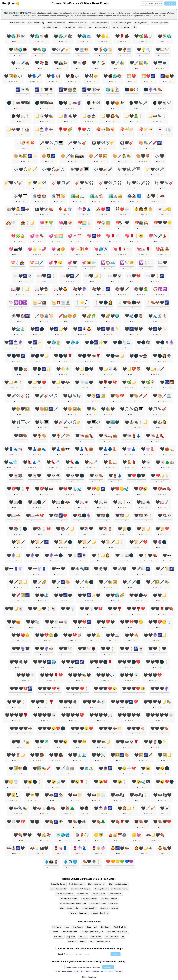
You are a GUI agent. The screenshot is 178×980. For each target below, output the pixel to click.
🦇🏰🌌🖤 (16, 848)
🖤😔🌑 (162, 768)
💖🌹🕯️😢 (134, 236)
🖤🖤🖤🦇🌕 (110, 728)
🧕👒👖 (61, 848)
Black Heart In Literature (78, 23)
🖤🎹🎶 (94, 422)
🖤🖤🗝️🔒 (21, 742)
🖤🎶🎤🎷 (61, 50)
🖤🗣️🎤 (34, 76)
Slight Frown (105, 927)
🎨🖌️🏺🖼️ (98, 156)
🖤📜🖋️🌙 (87, 542)
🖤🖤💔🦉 (72, 635)
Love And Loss (69, 27)
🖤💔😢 (141, 489)
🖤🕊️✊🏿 (80, 63)
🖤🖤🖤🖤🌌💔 (124, 702)
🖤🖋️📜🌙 (18, 582)
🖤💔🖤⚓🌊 (70, 489)
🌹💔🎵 (84, 129)
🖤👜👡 (167, 449)
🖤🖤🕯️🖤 (157, 649)
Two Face (54, 932)
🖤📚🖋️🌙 (65, 529)
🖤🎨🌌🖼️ (96, 396)
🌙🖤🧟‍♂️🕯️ (134, 116)
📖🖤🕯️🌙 (20, 289)
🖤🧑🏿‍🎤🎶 (72, 76)
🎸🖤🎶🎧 (84, 183)
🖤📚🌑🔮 (82, 515)
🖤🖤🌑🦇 (138, 595)
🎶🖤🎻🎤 (103, 169)
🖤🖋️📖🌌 (141, 569)
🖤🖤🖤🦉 (136, 728)
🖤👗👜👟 (37, 449)
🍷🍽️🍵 (165, 129)
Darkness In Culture (89, 908)
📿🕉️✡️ (160, 289)
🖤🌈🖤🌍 (110, 316)
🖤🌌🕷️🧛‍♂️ (82, 329)
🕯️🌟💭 (82, 302)
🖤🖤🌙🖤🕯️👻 (42, 609)
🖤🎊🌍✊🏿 (18, 50)
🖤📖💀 (101, 502)
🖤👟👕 (11, 462)
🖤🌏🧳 (73, 342)
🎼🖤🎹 (20, 196)
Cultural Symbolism (17, 23)
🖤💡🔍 (143, 50)
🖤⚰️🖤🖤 (23, 835)
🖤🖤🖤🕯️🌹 (42, 702)
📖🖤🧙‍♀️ (42, 289)
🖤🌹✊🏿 (122, 36)
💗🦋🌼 (58, 249)
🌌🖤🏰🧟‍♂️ (68, 90)
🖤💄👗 (115, 476)
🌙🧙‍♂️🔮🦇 (44, 129)
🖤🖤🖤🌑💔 (129, 662)
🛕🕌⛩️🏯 (118, 835)
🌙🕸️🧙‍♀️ (89, 116)
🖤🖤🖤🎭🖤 (80, 675)
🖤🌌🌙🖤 (59, 329)
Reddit (103, 971)
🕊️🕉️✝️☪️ (18, 302)
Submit (116, 954)
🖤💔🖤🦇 (44, 489)
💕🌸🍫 (37, 236)
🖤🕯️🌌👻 (77, 555)
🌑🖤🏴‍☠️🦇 (44, 103)
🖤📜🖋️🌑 (63, 542)
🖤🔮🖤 (32, 555)
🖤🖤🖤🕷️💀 (94, 702)
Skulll (91, 941)
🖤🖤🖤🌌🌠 (73, 662)
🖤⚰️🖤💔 (162, 822)
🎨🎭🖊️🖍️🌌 (150, 143)
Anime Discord (96, 937)
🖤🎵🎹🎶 (21, 422)
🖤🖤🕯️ (108, 649)
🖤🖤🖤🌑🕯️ (157, 662)
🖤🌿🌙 (129, 382)
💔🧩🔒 (18, 236)
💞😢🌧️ (89, 263)
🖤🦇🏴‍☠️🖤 (162, 795)
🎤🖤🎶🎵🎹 (51, 143)
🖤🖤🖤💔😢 (134, 689)
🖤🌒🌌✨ (42, 369)
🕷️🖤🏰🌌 (21, 316)
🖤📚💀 (165, 515)
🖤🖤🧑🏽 (37, 755)
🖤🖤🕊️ (65, 649)
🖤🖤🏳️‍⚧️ (33, 622)
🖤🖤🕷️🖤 (19, 662)
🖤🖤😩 (61, 742)
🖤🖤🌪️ (68, 609)
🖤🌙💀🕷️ (108, 369)
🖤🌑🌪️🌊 (122, 342)
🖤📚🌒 (103, 515)
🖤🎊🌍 (165, 36)
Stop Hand (71, 937)
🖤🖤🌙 (160, 595)
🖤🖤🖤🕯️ (16, 702)
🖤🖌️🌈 (40, 582)
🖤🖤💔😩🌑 (46, 635)
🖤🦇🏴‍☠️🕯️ (139, 795)
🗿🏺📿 (82, 835)
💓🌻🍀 (46, 223)
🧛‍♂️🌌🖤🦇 (120, 848)
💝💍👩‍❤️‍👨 (18, 263)
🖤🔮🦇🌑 (54, 555)
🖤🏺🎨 (40, 436)
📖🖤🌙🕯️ (94, 276)
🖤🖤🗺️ (42, 742)
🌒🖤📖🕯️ (21, 116)
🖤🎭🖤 (108, 409)
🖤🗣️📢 (53, 76)
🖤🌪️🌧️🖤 (84, 382)
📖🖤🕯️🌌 (155, 276)
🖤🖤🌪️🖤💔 (91, 609)
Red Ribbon (59, 937)
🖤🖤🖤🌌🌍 (44, 662)
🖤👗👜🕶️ (61, 449)
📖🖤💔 (134, 276)
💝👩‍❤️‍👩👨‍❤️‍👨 (162, 249)
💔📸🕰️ (141, 223)
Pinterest (96, 971)
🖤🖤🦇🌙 (101, 742)
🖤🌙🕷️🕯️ (13, 382)
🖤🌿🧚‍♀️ (148, 382)
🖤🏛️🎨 (82, 50)
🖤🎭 (91, 409)
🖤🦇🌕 (75, 795)
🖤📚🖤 (86, 529)
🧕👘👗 (80, 848)
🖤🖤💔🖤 (106, 622)
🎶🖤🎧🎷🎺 (26, 169)
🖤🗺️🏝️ (86, 768)
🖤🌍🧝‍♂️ (54, 342)
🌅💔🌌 (148, 76)
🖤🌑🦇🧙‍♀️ (138, 356)
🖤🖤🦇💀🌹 (127, 742)
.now (9, 3)
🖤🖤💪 (94, 635)
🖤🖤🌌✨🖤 (89, 595)
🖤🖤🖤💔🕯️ (77, 689)
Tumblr (110, 971)
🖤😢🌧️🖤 (56, 782)
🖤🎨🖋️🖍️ (138, 396)
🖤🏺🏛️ (124, 50)
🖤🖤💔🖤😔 (132, 622)
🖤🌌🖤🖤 (134, 329)
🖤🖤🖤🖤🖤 (129, 715)
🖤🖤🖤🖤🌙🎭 (157, 702)
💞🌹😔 (56, 263)
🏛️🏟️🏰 (39, 196)
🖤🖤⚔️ (99, 755)
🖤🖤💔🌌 (82, 622)
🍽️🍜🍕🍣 (26, 143)
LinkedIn (87, 971)
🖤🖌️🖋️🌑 (132, 582)
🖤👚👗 (129, 449)
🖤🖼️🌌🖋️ (143, 755)
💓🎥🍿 (65, 223)
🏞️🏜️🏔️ (77, 196)
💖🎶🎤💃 (158, 236)
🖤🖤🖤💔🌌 (21, 689)
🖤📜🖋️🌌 (40, 542)
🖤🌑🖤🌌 (16, 356)
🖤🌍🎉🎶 (16, 36)
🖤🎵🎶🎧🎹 (132, 409)
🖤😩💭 (13, 795)
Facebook (78, 971)
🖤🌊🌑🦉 (134, 316)
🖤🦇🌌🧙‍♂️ (54, 795)
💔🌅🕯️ (84, 223)
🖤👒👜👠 (84, 436)
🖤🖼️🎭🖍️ (42, 768)
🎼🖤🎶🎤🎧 (138, 183)
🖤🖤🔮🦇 (44, 649)
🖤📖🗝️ (162, 502)
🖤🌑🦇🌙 (115, 356)
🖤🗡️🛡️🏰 (65, 768)
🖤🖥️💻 (160, 63)
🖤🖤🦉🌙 (16, 755)
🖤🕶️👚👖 (37, 569)
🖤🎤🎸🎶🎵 (46, 396)
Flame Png (72, 941)
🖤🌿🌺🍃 (143, 36)
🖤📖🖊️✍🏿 (20, 63)
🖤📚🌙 (122, 515)
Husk (67, 927)
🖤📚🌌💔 (58, 515)
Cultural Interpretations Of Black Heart (104, 903)
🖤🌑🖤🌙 (40, 356)
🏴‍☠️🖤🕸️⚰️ (44, 209)
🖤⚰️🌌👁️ (54, 822)
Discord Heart (92, 927)
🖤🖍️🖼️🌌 (21, 595)
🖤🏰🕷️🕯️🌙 (136, 422)
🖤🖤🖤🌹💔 (51, 675)
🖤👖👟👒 (13, 449)
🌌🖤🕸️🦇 (91, 90)
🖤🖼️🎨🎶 (13, 76)
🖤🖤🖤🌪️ (26, 675)
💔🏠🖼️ (103, 223)
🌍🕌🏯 (113, 90)
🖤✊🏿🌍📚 (113, 76)
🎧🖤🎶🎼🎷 (103, 143)
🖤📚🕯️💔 (42, 529)
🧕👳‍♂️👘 (99, 848)
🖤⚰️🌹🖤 (120, 822)
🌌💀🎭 (23, 90)
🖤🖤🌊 (42, 595)
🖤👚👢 (148, 449)
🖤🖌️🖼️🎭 (139, 63)
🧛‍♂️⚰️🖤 (165, 848)
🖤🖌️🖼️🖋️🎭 (157, 582)
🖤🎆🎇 (167, 382)
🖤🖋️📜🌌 (165, 569)
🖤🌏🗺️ (84, 36)
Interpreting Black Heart (100, 913)
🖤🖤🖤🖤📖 (101, 715)
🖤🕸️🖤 (120, 569)
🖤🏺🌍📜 (103, 50)
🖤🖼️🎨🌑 (18, 768)
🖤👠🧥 (72, 462)
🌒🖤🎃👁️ (115, 103)
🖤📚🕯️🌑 (18, 529)
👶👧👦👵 (143, 209)
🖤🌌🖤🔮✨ (108, 329)
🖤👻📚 (16, 476)
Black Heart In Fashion (120, 27)
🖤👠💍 (53, 462)
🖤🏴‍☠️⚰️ (21, 436)
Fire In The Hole (120, 927)
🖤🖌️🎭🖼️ (108, 582)
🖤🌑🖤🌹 (63, 356)
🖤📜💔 (162, 529)
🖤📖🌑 (16, 502)
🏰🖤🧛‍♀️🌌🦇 (18, 209)
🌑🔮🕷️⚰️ (153, 90)
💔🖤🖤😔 (163, 223)
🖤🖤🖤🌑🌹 (101, 662)
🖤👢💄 (129, 462)
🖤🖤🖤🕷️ (68, 702)
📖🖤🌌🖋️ (70, 276)
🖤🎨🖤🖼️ (21, 409)
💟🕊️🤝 (127, 263)
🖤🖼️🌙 (165, 755)
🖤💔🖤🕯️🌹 (18, 489)
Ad (123, 937)
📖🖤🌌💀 (23, 276)
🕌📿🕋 (40, 302)
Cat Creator (57, 927)
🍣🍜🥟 (127, 129)
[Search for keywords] (152, 3)
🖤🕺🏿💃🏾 (99, 63)
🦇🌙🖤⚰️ (155, 835)
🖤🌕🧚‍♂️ (63, 369)
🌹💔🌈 (65, 129)
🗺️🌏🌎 (63, 835)
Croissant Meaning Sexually (117, 932)
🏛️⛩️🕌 (58, 196)
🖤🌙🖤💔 (37, 382)
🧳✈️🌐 (70, 862)
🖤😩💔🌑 (165, 782)
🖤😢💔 (101, 782)
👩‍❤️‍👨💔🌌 (103, 209)
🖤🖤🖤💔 (153, 675)
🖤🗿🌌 (105, 768)
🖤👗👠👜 (84, 449)
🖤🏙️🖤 (113, 422)
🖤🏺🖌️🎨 (61, 436)
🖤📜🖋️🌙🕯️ (113, 542)
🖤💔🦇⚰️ (162, 489)
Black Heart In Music (89, 899)
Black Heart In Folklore (109, 899)
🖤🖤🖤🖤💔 (73, 715)
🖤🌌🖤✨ (157, 329)
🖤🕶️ (167, 555)
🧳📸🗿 (51, 862)
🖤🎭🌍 (39, 50)
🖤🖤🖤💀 (129, 675)
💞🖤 (72, 263)
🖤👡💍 (91, 462)
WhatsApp (119, 971)
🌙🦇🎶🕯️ (157, 116)
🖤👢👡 (110, 462)
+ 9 (134, 27)
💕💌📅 (75, 236)
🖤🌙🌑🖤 (84, 369)
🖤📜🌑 (124, 529)
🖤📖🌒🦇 (61, 502)
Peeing (83, 941)
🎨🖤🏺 (143, 156)
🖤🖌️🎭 (118, 63)
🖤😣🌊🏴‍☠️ (141, 782)
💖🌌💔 (94, 236)
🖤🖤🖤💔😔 (105, 689)
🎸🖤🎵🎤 (61, 183)
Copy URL (108, 967)
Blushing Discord (103, 941)
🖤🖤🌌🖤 (63, 595)
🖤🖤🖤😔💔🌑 (51, 728)
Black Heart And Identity (69, 908)
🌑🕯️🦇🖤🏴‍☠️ (18, 103)
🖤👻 (146, 462)
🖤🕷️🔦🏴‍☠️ (80, 569)
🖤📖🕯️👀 (122, 502)
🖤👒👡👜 (108, 436)
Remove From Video (69, 932)
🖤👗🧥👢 (108, 449)
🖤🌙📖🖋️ (155, 369)
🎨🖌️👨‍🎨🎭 (122, 156)
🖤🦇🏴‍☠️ (118, 795)
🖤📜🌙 (143, 529)
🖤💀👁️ (54, 476)
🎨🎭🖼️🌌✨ (25, 156)
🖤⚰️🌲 (99, 822)
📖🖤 (163, 263)
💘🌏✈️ (101, 249)
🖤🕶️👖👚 (13, 569)
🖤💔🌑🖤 (136, 476)
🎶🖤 (160, 156)
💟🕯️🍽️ (146, 263)
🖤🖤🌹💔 (136, 609)
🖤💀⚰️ (96, 476)
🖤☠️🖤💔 (16, 822)
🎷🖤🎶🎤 (155, 169)
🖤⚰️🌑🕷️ (77, 822)
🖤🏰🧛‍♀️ (160, 422)
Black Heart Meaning (36, 23)
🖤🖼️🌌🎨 (120, 755)
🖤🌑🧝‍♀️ (21, 369)
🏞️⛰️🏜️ (115, 196)
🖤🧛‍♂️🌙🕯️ (127, 808)
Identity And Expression (109, 908)
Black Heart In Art (85, 27)
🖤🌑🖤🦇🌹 (89, 356)
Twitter (70, 971)
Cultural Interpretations (51, 27)
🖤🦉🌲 (67, 808)
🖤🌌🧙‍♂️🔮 (13, 342)
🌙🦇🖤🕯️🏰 (18, 129)
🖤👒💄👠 (155, 436)
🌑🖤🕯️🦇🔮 (70, 103)
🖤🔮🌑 (160, 542)
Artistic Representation (99, 23)
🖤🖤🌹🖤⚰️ (162, 609)
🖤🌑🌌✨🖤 (96, 342)
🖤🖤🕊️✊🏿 (87, 649)
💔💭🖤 (122, 223)
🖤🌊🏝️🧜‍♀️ (157, 316)
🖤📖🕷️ (143, 502)
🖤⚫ (35, 822)
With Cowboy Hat (111, 937)
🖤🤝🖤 (32, 795)
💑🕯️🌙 (27, 223)
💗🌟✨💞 (37, 249)
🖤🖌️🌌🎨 (61, 582)
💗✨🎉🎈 (80, 249)
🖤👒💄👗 (132, 436)
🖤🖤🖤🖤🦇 (21, 728)
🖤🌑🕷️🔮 (165, 342)
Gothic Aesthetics (102, 27)
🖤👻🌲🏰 (165, 462)
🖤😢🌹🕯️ (80, 782)
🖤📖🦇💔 (35, 515)
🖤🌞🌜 (103, 36)
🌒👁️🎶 (94, 103)
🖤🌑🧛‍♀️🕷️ (162, 356)
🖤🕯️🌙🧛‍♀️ (101, 555)
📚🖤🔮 (80, 289)
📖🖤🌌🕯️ (46, 276)
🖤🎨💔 (117, 396)
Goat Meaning (78, 927)
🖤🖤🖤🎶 (105, 675)
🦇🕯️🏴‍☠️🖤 (39, 848)
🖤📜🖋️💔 (138, 542)
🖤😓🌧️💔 (127, 768)
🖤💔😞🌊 (119, 489)
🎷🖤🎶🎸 (14, 183)
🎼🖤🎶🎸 (164, 183)
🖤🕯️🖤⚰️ (148, 555)
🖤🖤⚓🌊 (77, 755)
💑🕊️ (11, 223)
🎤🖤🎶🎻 (77, 143)
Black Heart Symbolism (56, 23)
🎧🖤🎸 (127, 143)
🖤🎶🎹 (42, 422)
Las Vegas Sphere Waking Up (92, 932)
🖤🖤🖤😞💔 (82, 728)
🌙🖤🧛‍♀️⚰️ (110, 116)
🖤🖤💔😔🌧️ (160, 622)
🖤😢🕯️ (120, 782)
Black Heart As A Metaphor (121, 23)
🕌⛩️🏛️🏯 (61, 302)
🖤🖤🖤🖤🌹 (16, 715)
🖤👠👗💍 (32, 462)
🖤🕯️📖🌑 (124, 555)
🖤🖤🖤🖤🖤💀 (159, 715)
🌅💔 (132, 76)
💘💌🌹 (143, 249)
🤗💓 (136, 835)
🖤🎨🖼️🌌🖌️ (46, 409)
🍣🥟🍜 (146, 129)
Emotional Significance (159, 23)
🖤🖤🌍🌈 (115, 595)
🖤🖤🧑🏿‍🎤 (56, 755)
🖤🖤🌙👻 (14, 609)
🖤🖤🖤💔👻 (49, 689)
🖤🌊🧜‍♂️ (18, 329)
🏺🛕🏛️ (65, 209)
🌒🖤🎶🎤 (138, 103)
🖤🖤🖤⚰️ (159, 728)
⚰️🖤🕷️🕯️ (92, 862)
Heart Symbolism (141, 23)
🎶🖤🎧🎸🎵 (54, 169)
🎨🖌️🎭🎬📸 (72, 156)
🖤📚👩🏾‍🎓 (42, 63)
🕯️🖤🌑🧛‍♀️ (103, 302)
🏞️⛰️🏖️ (96, 196)
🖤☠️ (165, 808)
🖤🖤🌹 (115, 609)
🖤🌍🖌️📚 (63, 36)
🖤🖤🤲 (80, 742)
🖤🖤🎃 (14, 622)
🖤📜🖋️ (18, 542)
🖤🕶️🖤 (58, 569)
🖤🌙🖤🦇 (61, 382)
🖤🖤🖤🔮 (159, 689)
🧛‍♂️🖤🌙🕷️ (143, 848)
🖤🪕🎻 (148, 808)
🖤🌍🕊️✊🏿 (39, 36)
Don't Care (83, 937)
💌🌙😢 (165, 209)
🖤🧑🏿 (84, 808)
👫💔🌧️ (122, 209)
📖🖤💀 (115, 276)
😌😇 (99, 835)
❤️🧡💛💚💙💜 (120, 862)
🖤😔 (146, 768)
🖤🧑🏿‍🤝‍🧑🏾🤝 (91, 76)
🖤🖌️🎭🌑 (84, 582)
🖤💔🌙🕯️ (160, 476)
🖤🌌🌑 (37, 329)
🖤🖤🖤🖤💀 (44, 715)
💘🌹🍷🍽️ (122, 249)
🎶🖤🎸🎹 (80, 169)
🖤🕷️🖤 (101, 569)
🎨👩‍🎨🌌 (49, 156)
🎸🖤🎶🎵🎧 (110, 183)
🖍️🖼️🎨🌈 (68, 316)
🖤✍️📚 (44, 835)
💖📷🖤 (16, 249)
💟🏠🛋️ (108, 263)
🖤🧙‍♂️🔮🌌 (103, 808)
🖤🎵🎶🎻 (157, 409)
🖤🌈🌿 (89, 316)
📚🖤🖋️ (122, 289)
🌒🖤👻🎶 (162, 103)
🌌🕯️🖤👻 (44, 90)
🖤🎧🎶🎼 (72, 396)
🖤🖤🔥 (132, 635)
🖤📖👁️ (82, 502)
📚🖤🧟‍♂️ (141, 289)
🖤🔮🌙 (13, 555)
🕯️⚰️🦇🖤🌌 (157, 302)
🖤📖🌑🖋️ (37, 502)
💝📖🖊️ (37, 263)
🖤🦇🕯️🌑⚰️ (44, 808)
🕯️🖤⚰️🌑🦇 (129, 302)
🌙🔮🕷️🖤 (68, 116)
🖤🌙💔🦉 (132, 369)
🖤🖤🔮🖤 (21, 649)
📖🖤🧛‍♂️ (61, 289)
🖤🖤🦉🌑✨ (155, 742)
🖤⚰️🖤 (141, 822)
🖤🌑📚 (143, 342)
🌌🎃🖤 (167, 76)
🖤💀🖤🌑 (75, 476)
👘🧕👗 (84, 209)
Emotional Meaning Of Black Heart (73, 903)
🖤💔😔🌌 (96, 489)
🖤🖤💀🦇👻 (56, 622)
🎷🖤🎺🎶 (37, 183)
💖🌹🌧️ (113, 236)
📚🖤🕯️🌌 (101, 289)
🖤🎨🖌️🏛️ (162, 396)
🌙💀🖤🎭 (44, 116)
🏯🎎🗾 (134, 196)
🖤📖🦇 (13, 515)
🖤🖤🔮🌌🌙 (155, 635)
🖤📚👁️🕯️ (143, 515)
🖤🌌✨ (35, 342)
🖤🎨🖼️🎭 (72, 409)
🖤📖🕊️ (162, 50)
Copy (14, 42)
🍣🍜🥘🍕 (105, 129)
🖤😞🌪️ (11, 782)
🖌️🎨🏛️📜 (44, 316)
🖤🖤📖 (113, 635)
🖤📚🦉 (105, 529)
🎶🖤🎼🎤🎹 (129, 169)
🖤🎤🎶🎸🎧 (18, 396)
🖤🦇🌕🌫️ (96, 795)
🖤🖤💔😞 (21, 635)
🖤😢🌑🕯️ (32, 782)
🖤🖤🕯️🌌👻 (132, 649)
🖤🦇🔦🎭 (18, 808)
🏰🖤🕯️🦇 (155, 196)
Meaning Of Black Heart (78, 913)
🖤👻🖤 (35, 476)
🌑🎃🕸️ (132, 90)
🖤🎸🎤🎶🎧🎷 (68, 422)
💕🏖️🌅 (56, 236)
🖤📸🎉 (61, 63)
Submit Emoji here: (65, 954)
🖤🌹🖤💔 (108, 382)
